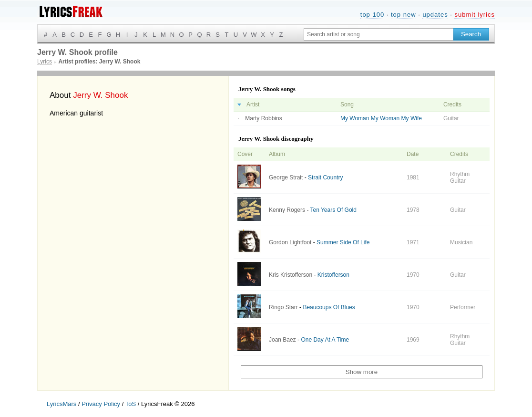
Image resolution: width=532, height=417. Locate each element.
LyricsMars (61, 404)
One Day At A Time (325, 340)
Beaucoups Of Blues (329, 307)
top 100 (372, 15)
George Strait (286, 177)
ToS (131, 404)
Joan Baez (282, 340)
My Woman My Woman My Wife (381, 118)
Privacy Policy (101, 404)
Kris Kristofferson (291, 275)
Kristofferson (333, 275)
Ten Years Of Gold (333, 210)
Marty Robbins (263, 118)
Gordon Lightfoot (290, 242)
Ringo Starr (283, 307)
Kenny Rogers (287, 210)
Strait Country (325, 177)
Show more (362, 372)
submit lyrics (475, 15)
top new (404, 15)
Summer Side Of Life (343, 242)
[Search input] (379, 34)
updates (435, 15)
